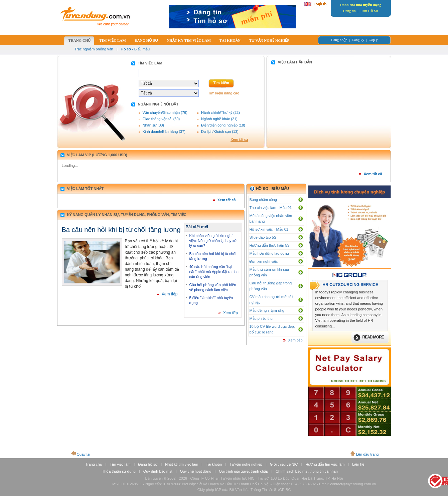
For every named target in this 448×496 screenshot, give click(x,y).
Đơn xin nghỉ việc (264, 261)
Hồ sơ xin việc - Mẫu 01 (269, 229)
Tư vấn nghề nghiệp (246, 464)
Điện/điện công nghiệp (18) (223, 125)
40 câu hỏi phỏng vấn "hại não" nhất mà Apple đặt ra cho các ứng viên (214, 272)
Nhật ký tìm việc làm (182, 464)
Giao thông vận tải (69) (161, 119)
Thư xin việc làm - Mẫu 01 (271, 208)
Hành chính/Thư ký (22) (220, 112)
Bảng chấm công (263, 200)
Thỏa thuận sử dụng (119, 471)
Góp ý (373, 40)
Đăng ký (358, 40)
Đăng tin (349, 11)
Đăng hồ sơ (148, 464)
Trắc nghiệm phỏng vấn (94, 49)
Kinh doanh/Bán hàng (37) (164, 132)
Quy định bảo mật (158, 471)
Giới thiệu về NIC (284, 464)
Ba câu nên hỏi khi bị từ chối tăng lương (121, 230)
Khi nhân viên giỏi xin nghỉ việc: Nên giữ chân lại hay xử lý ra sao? (213, 241)
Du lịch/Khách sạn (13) (220, 132)
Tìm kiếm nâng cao (224, 93)
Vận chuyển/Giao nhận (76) (165, 112)
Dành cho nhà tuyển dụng (361, 5)
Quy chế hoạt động (196, 471)
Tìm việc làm (120, 464)
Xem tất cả (239, 140)
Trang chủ (94, 464)
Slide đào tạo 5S (263, 237)
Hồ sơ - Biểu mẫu (135, 49)
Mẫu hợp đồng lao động (269, 253)
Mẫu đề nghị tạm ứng (267, 310)
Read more (373, 337)
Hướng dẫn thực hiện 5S (270, 245)
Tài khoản (214, 464)
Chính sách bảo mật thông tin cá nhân (307, 471)
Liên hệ (358, 464)
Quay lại (84, 454)
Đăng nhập (339, 40)
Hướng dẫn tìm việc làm (325, 464)
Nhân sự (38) (153, 125)
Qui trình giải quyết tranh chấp (243, 471)
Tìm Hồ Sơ (370, 11)
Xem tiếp (170, 294)
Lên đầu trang (367, 454)
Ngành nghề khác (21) (219, 119)
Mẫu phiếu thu (261, 318)
